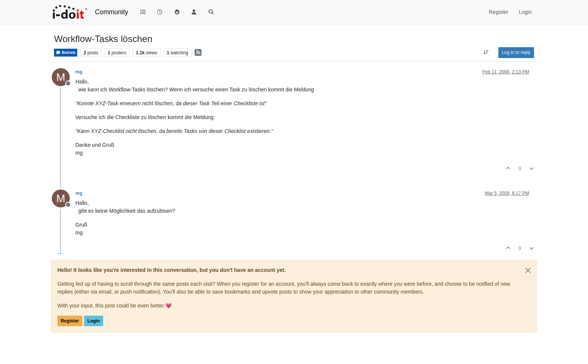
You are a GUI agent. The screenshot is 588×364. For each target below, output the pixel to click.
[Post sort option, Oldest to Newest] (486, 52)
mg (79, 72)
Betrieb (66, 53)
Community (112, 12)
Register (70, 321)
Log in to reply (516, 52)
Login (94, 321)
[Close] (528, 270)
